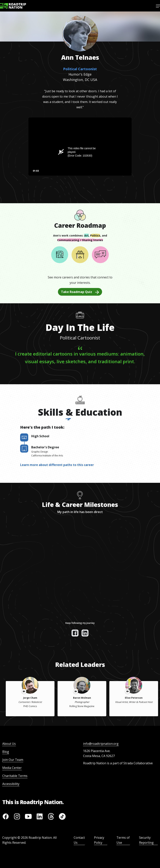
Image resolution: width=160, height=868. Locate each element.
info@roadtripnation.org (101, 744)
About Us (9, 744)
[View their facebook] (75, 633)
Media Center (12, 768)
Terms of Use (123, 840)
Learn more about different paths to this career (57, 465)
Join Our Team (13, 760)
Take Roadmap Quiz (80, 292)
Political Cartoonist (80, 69)
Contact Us (79, 840)
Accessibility (11, 784)
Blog (6, 752)
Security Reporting (146, 840)
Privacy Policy (99, 840)
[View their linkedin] (85, 633)
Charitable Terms (15, 776)
